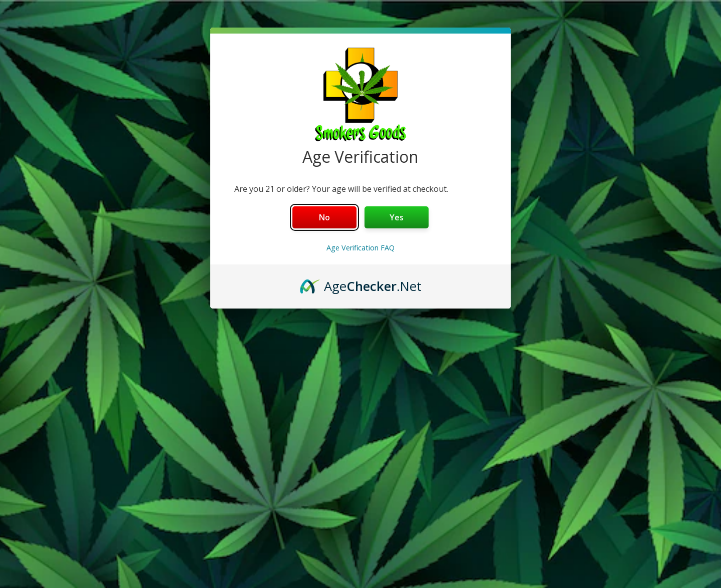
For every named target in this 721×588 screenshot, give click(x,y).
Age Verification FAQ (360, 248)
